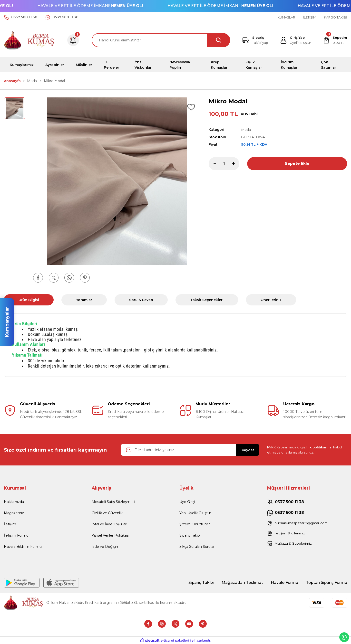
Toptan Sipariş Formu (326, 582)
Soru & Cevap (141, 300)
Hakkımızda (14, 502)
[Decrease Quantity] (212, 163)
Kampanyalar (7, 322)
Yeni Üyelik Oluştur (195, 513)
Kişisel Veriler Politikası (110, 535)
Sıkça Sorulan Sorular (197, 547)
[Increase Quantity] (236, 163)
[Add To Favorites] (191, 107)
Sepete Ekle (297, 163)
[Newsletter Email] (190, 450)
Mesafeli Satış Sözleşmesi (113, 502)
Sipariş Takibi (190, 535)
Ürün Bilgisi (29, 300)
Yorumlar (84, 300)
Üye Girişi (187, 502)
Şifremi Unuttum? (195, 524)
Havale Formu (283, 582)
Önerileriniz (271, 300)
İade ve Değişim (106, 547)
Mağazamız (14, 513)
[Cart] (335, 40)
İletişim (10, 524)
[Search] (161, 40)
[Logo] (29, 40)
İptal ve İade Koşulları (109, 524)
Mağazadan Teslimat (240, 582)
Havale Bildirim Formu (23, 547)
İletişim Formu (16, 535)
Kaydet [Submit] (248, 450)
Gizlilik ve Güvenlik (107, 513)
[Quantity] (224, 163)
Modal (246, 130)
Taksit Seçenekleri (207, 300)
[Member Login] (296, 40)
